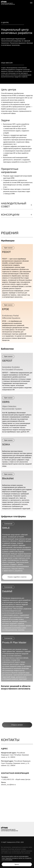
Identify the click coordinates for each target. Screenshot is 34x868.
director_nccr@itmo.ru (8, 785)
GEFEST (7, 361)
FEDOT (6, 252)
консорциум (10, 215)
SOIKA (6, 444)
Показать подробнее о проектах (17, 577)
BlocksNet (8, 478)
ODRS (6, 402)
